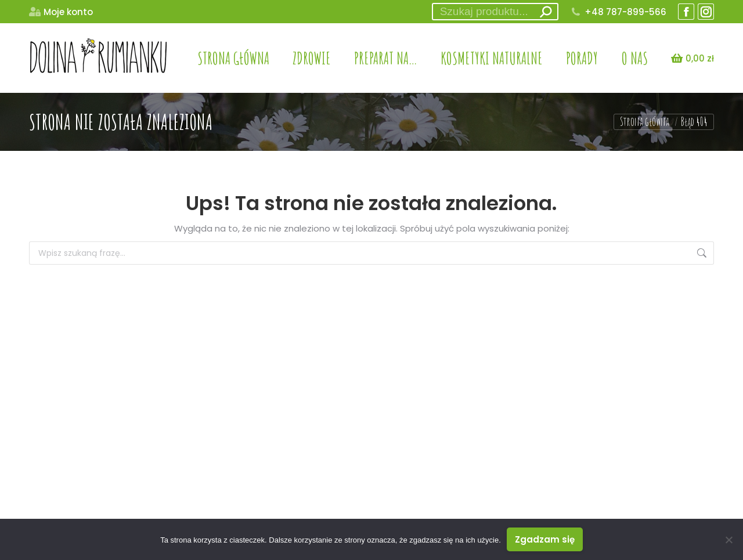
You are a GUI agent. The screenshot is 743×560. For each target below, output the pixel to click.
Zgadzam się (545, 539)
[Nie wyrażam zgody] (728, 540)
